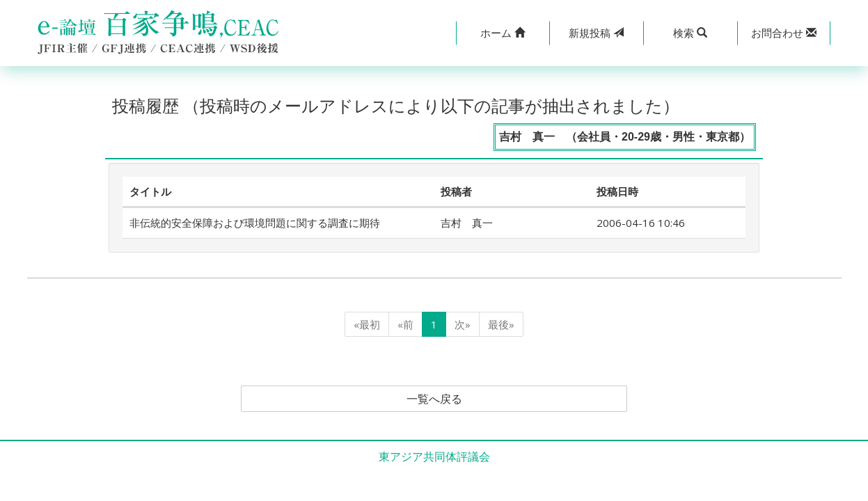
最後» (501, 324)
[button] (503, 33)
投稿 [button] (596, 33)
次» (463, 324)
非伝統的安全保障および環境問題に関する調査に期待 (255, 223)
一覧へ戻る (434, 399)
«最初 (367, 324)
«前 (405, 324)
